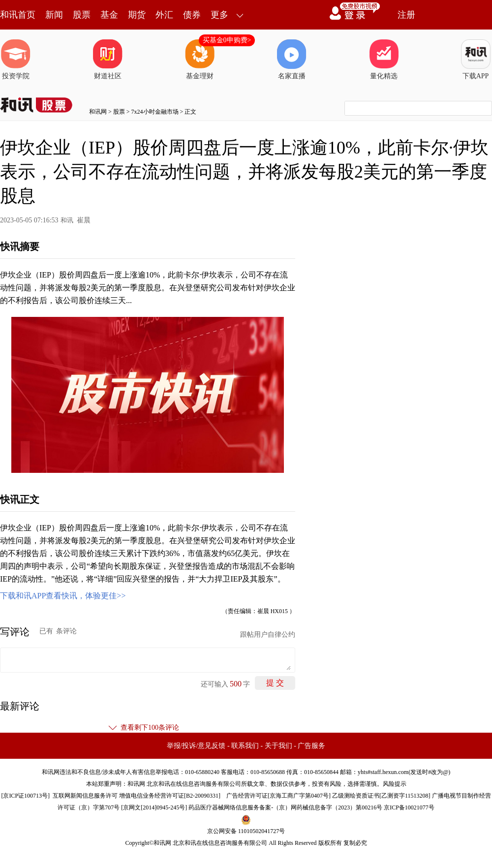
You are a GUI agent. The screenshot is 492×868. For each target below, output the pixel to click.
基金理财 (200, 60)
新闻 (54, 15)
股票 (82, 15)
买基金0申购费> (227, 40)
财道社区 (108, 60)
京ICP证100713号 (25, 796)
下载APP (476, 60)
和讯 (67, 220)
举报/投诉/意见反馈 (196, 746)
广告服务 (311, 746)
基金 (109, 15)
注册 (406, 15)
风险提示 (395, 784)
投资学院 (16, 60)
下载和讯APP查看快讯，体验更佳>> (63, 596)
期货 (137, 15)
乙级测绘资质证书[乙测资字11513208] (381, 796)
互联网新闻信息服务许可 (85, 796)
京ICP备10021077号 (409, 807)
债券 (192, 15)
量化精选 (384, 60)
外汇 (164, 15)
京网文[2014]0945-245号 (154, 807)
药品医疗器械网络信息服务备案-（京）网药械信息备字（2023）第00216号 (285, 807)
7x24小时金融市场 (155, 112)
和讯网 (98, 112)
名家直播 (292, 60)
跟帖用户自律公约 (268, 635)
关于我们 (278, 746)
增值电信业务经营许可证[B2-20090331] (170, 796)
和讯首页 (18, 15)
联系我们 (245, 746)
